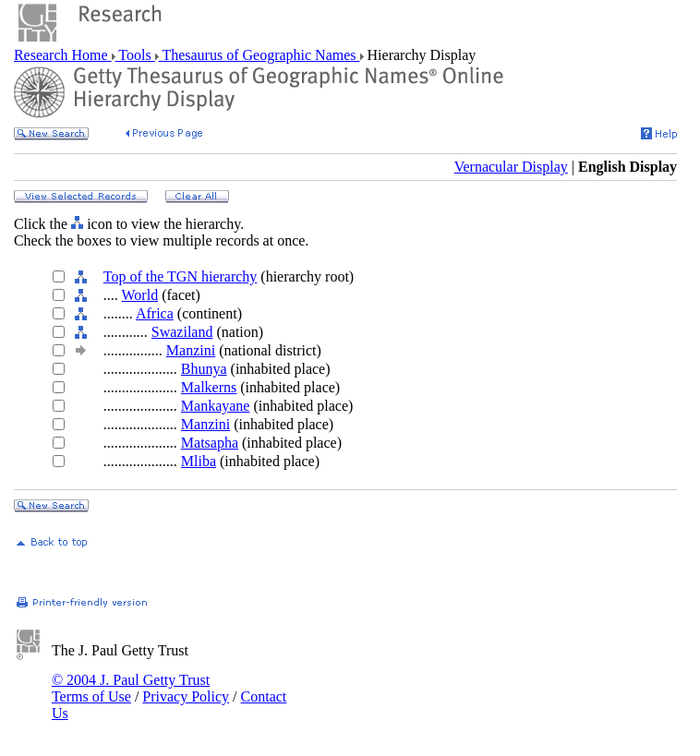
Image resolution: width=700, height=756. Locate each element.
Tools (135, 55)
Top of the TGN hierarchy (181, 276)
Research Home (63, 55)
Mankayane (216, 406)
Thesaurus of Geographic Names (259, 55)
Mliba (199, 461)
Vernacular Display (511, 167)
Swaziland (182, 332)
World (140, 295)
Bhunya (204, 369)
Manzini (191, 350)
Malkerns (209, 387)
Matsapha (210, 443)
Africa (155, 313)
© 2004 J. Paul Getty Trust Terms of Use (131, 688)
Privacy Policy (186, 696)
